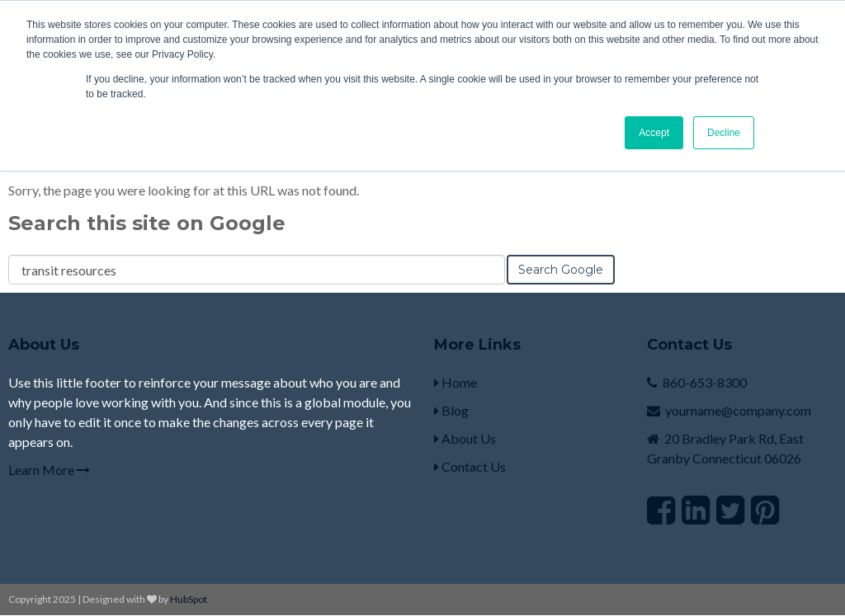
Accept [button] (654, 133)
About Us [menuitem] (465, 438)
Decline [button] (724, 133)
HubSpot (189, 599)
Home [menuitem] (456, 382)
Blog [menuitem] (451, 410)
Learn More (49, 470)
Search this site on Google (147, 223)
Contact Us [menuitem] (470, 466)
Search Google (561, 270)
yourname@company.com (738, 410)
